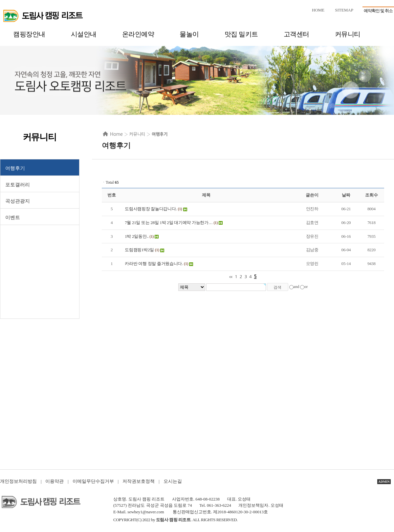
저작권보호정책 (139, 481)
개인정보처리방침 (18, 481)
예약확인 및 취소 (378, 11)
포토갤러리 (18, 185)
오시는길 (173, 481)
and (296, 287)
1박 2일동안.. (137, 236)
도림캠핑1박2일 (139, 250)
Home (116, 134)
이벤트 (13, 217)
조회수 (371, 195)
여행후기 (15, 168)
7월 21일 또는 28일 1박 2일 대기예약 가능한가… (169, 223)
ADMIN (384, 482)
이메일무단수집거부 (93, 481)
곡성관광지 (18, 201)
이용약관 (55, 481)
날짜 (346, 195)
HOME (318, 10)
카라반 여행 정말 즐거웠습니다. (154, 264)
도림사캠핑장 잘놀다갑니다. (151, 209)
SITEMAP (344, 10)
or (306, 287)
